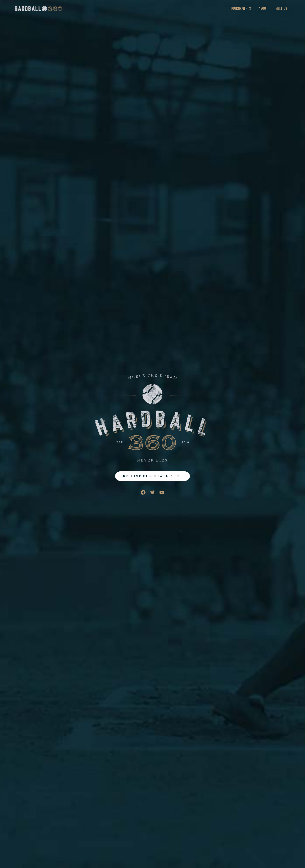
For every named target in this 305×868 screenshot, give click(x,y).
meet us (281, 8)
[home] (38, 9)
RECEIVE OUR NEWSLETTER (152, 476)
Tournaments (241, 8)
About (263, 8)
